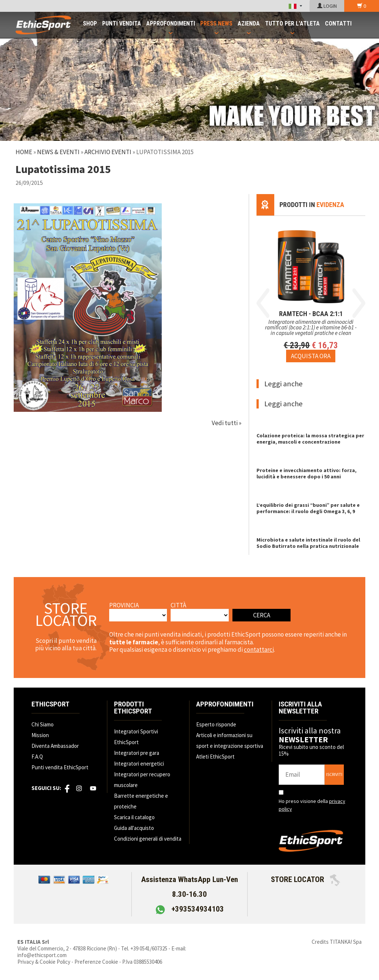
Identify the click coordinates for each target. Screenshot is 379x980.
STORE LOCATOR (306, 879)
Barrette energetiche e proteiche (141, 801)
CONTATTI (338, 23)
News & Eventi (58, 152)
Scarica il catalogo (134, 817)
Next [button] (359, 303)
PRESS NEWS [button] (216, 23)
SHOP (90, 23)
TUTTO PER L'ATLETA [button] (292, 23)
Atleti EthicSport (215, 757)
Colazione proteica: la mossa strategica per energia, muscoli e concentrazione (310, 439)
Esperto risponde (216, 724)
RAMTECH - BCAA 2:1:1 (311, 314)
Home (24, 152)
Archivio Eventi (108, 152)
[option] (311, 289)
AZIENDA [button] (249, 23)
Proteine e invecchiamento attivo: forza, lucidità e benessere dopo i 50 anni (306, 473)
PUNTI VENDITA (122, 23)
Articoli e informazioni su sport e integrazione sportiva (230, 740)
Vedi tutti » (227, 423)
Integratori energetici (139, 764)
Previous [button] (263, 303)
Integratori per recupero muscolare (142, 780)
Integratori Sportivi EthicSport (136, 737)
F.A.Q (37, 757)
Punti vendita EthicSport (60, 767)
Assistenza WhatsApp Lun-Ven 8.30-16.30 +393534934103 (189, 894)
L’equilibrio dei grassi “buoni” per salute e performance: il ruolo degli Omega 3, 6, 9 (308, 508)
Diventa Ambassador (55, 746)
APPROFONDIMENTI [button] (171, 23)
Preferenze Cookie (96, 962)
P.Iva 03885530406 (142, 962)
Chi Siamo (43, 724)
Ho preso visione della (312, 805)
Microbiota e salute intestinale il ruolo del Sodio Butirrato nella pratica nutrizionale (308, 543)
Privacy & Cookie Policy (44, 962)
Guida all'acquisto (134, 828)
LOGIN (327, 6)
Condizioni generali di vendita (148, 839)
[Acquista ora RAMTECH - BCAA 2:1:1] (311, 356)
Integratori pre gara (137, 753)
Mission (40, 735)
